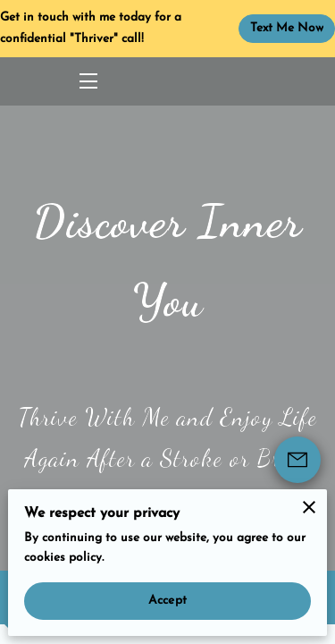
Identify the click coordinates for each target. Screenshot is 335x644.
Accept (167, 601)
